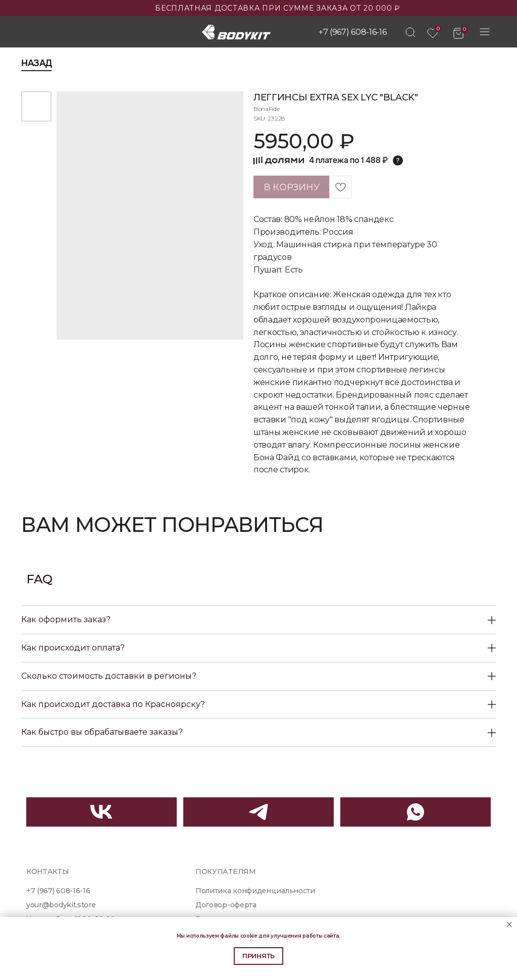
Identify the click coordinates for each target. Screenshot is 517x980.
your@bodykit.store (61, 905)
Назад (36, 63)
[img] (410, 32)
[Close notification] (509, 924)
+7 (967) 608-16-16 (352, 32)
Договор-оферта (226, 905)
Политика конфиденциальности (255, 891)
